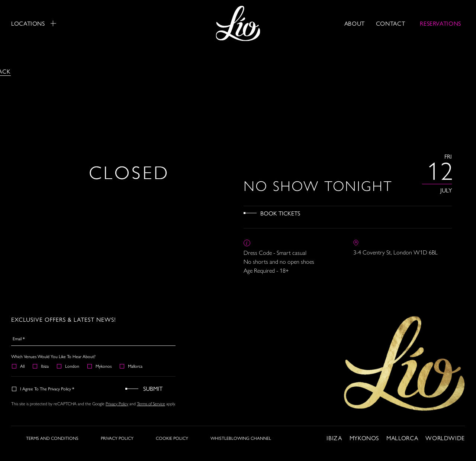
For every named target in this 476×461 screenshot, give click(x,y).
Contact (390, 23)
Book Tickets (280, 213)
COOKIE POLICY (172, 438)
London (68, 366)
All (19, 366)
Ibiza (41, 366)
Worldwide (445, 438)
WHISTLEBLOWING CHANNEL (241, 438)
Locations (34, 23)
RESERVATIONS (440, 23)
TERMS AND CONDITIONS (52, 438)
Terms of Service (151, 403)
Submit (153, 388)
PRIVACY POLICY (117, 438)
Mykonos (100, 366)
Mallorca (131, 366)
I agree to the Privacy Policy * (44, 389)
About (355, 23)
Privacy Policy (117, 403)
